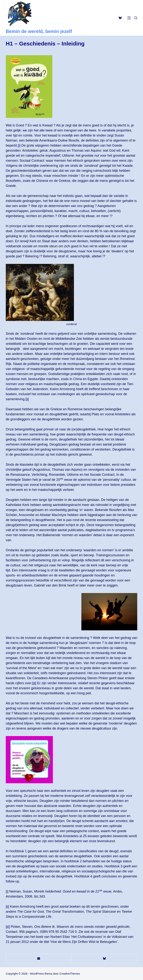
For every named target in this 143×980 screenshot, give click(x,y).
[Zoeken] (136, 18)
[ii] (27, 399)
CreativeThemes (70, 974)
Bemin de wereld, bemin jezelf (39, 31)
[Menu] (129, 18)
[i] (19, 145)
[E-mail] (39, 959)
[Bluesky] (120, 18)
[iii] (34, 683)
